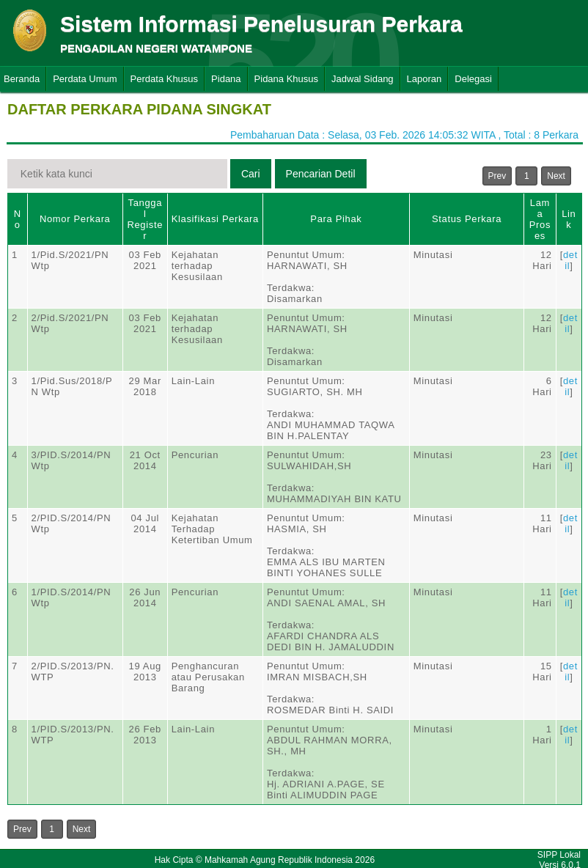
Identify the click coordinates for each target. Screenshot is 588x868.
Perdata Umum (85, 79)
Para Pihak (336, 219)
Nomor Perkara (75, 219)
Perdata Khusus (165, 79)
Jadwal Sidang (363, 79)
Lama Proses (540, 219)
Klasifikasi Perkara (215, 219)
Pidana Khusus (286, 79)
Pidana (226, 79)
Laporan (425, 79)
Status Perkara (467, 219)
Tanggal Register (145, 219)
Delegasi (473, 79)
